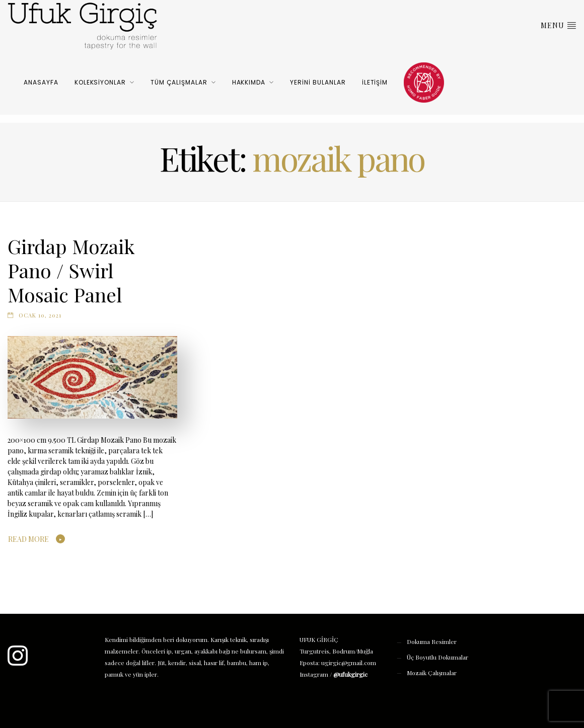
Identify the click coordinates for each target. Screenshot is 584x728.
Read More (28, 539)
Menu (559, 25)
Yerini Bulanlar (318, 82)
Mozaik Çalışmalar (432, 673)
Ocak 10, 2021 (40, 315)
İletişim (375, 82)
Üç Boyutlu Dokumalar (437, 657)
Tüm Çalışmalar (179, 82)
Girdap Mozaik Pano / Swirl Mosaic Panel (71, 270)
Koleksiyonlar (100, 82)
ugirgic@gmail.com (349, 663)
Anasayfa (41, 82)
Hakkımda (249, 82)
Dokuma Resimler (432, 641)
